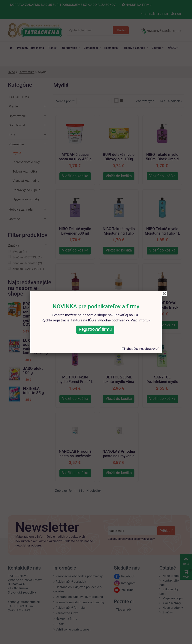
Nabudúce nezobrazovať (141, 349)
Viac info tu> (141, 320)
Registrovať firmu (95, 329)
